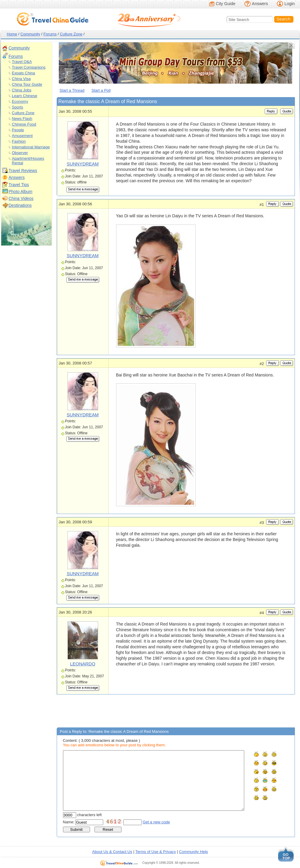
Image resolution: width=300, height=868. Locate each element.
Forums (50, 34)
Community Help (193, 852)
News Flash (22, 119)
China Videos (21, 198)
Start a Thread (72, 90)
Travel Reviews (23, 171)
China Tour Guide (27, 84)
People (18, 130)
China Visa (21, 79)
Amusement (22, 136)
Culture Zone (71, 34)
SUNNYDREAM (83, 164)
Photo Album (21, 192)
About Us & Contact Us (112, 852)
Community (30, 34)
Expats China (24, 73)
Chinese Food (24, 124)
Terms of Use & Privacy (156, 852)
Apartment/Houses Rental (28, 161)
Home (12, 34)
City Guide (225, 4)
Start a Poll (101, 90)
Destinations (20, 205)
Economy (20, 101)
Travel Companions (29, 67)
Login (289, 4)
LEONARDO (82, 664)
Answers (260, 4)
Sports (18, 107)
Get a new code (156, 822)
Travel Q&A (22, 62)
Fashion (19, 141)
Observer (20, 153)
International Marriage (31, 147)
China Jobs (22, 90)
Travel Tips (19, 185)
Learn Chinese (25, 96)
